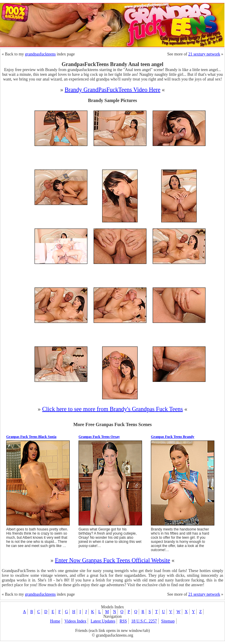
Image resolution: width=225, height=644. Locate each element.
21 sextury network (204, 54)
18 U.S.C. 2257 (144, 621)
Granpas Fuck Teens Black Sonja (31, 437)
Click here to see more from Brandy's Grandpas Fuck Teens (113, 409)
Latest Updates (103, 621)
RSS (123, 621)
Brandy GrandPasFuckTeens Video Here (112, 90)
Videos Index (75, 621)
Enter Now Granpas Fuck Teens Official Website (112, 560)
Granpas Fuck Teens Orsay (99, 437)
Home (55, 621)
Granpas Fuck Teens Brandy (173, 437)
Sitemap (168, 621)
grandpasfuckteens (40, 54)
